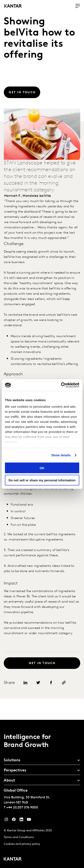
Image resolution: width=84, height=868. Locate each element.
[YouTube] (21, 820)
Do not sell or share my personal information (42, 480)
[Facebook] (14, 820)
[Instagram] (6, 820)
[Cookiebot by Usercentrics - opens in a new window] (61, 385)
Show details (61, 455)
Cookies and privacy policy (22, 844)
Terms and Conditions (19, 837)
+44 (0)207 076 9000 (22, 808)
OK (42, 468)
